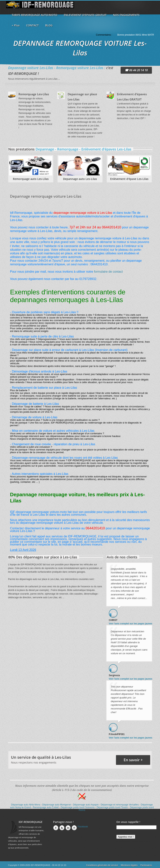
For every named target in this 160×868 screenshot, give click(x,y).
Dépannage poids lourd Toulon (112, 807)
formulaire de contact (108, 272)
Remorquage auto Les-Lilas (31, 179)
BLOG (49, 25)
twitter (62, 828)
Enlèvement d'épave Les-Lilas (129, 179)
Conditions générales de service (102, 865)
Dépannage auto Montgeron (57, 805)
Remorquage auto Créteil (46, 807)
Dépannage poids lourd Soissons (77, 807)
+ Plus (16, 25)
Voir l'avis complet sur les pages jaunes (131, 624)
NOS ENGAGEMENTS (126, 15)
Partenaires (146, 865)
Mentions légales (129, 865)
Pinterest (74, 828)
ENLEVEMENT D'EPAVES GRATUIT (85, 15)
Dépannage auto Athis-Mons (26, 805)
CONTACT (32, 25)
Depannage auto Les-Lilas (80, 179)
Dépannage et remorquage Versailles (120, 805)
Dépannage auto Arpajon (86, 805)
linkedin (68, 828)
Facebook (55, 828)
